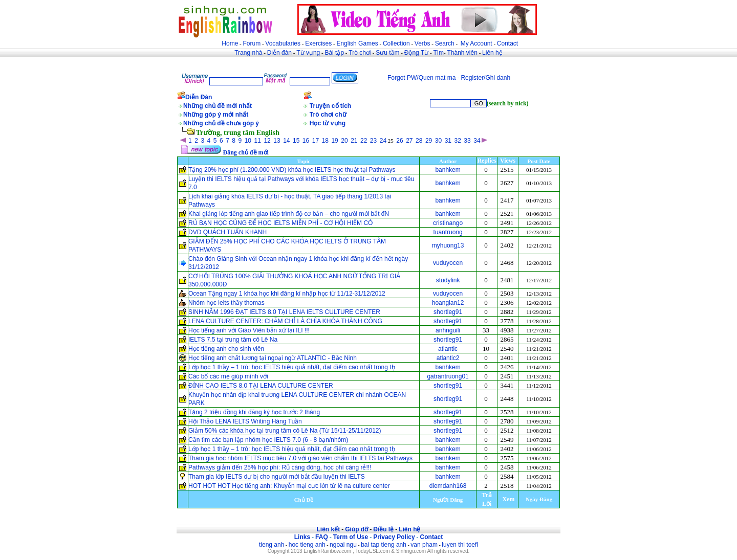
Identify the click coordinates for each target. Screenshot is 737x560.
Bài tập (334, 53)
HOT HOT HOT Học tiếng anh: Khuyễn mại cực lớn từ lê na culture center (289, 486)
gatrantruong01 (448, 376)
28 (419, 141)
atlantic (448, 349)
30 (438, 141)
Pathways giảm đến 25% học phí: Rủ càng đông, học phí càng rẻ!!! (280, 467)
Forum (252, 43)
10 (248, 141)
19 (334, 141)
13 (277, 141)
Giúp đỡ (356, 529)
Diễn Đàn (199, 97)
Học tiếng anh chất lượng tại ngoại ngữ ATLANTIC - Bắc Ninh (273, 358)
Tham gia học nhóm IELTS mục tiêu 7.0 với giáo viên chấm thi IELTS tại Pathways (300, 458)
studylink (448, 280)
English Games (357, 43)
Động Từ (416, 53)
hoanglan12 (448, 303)
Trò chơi (361, 53)
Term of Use (351, 537)
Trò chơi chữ (328, 115)
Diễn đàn (279, 53)
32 (457, 141)
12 (267, 141)
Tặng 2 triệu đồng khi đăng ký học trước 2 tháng (254, 412)
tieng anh (272, 545)
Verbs (422, 43)
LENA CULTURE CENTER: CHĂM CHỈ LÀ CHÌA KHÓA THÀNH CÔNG (285, 321)
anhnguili (448, 330)
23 (373, 141)
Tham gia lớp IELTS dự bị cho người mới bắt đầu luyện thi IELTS (277, 477)
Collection (396, 43)
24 (383, 141)
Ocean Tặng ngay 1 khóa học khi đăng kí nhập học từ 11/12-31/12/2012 (287, 294)
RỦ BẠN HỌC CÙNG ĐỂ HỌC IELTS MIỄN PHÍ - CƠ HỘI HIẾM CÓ (281, 223)
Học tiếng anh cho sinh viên (226, 349)
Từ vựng (308, 53)
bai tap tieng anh (384, 545)
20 (344, 141)
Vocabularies (283, 43)
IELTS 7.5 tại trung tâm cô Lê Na (233, 340)
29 (429, 141)
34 (477, 141)
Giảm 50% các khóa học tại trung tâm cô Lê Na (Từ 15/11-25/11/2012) (285, 431)
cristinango (448, 223)
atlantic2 (448, 358)
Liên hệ (492, 53)
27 (409, 141)
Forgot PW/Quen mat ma (421, 78)
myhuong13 (448, 245)
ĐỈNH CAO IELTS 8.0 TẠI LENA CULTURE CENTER (261, 386)
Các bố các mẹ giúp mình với (228, 376)
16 (306, 141)
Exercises (318, 43)
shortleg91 (448, 312)
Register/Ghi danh (485, 78)
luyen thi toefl (460, 545)
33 (467, 141)
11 (258, 141)
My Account (476, 43)
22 (364, 141)
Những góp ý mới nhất (216, 115)
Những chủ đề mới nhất (218, 106)
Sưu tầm (387, 53)
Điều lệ (383, 529)
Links (302, 537)
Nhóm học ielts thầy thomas (226, 303)
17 (316, 141)
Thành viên (462, 53)
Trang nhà (248, 53)
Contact (507, 43)
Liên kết (328, 529)
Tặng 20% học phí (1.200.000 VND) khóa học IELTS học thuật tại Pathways (292, 170)
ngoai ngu (343, 545)
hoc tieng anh (307, 545)
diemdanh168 (448, 486)
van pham (424, 545)
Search (445, 43)
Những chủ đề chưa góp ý (221, 123)
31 (448, 141)
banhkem (448, 170)
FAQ (322, 537)
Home (230, 43)
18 (325, 141)
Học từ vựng (328, 123)
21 (354, 141)
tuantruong (448, 232)
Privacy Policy (394, 537)
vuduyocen (448, 263)
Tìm (438, 53)
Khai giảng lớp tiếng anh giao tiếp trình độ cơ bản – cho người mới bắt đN (289, 214)
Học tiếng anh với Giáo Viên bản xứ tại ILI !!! (249, 330)
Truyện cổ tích (330, 106)
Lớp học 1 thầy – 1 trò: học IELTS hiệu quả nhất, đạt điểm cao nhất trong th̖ (292, 367)
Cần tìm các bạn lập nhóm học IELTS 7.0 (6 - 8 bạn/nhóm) (268, 440)
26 (399, 141)
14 (286, 141)
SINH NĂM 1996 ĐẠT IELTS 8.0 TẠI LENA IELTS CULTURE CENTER (284, 312)
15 (296, 141)
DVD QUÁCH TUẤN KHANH (227, 232)
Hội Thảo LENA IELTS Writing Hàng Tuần (245, 421)
